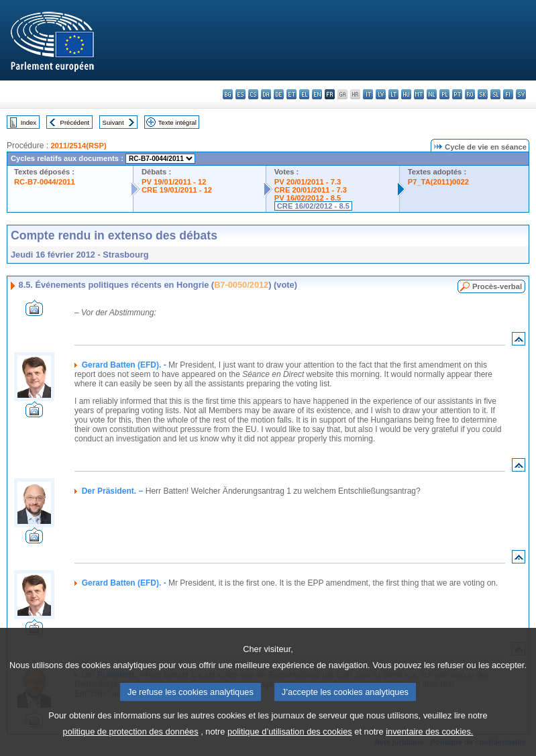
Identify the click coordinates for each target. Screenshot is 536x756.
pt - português (457, 94)
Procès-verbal (497, 286)
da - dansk (266, 94)
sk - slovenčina (483, 94)
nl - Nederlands (432, 94)
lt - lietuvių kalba (393, 94)
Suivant (113, 122)
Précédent (75, 122)
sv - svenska (521, 94)
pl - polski (444, 94)
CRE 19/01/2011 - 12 (177, 190)
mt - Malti (419, 94)
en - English (317, 94)
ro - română (470, 94)
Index (29, 122)
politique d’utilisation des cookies (290, 745)
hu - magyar (406, 94)
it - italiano (368, 94)
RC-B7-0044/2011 (45, 182)
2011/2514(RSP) (78, 146)
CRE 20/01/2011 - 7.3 (311, 190)
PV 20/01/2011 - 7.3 (308, 182)
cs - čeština (253, 94)
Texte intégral (177, 122)
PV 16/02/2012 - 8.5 (308, 198)
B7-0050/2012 (241, 285)
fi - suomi (508, 94)
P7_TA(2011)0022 (438, 182)
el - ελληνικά (304, 94)
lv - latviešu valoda (381, 94)
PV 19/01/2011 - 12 (174, 182)
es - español (240, 94)
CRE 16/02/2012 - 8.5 (313, 206)
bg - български (228, 94)
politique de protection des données (131, 745)
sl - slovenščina (495, 94)
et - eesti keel (291, 94)
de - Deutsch (279, 94)
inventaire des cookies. (429, 745)
